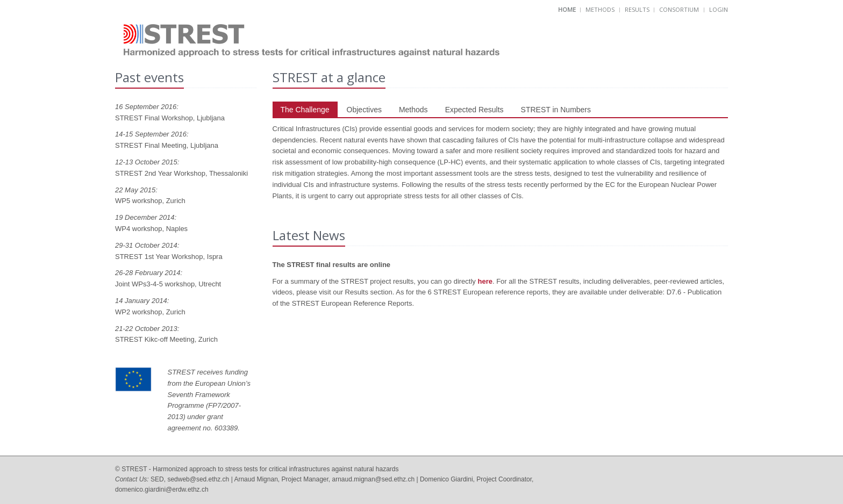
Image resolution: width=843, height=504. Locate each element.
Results (637, 9)
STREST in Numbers (556, 110)
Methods (600, 9)
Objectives (364, 110)
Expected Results (474, 110)
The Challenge (305, 110)
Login (719, 9)
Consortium (679, 9)
